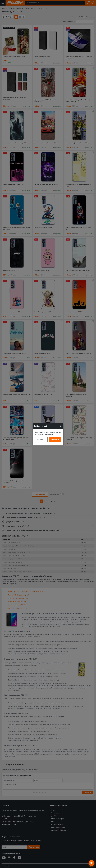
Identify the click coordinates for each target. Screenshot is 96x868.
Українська (55, 440)
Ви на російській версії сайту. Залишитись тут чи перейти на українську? (48, 433)
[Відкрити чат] (92, 863)
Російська (41, 440)
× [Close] (61, 426)
